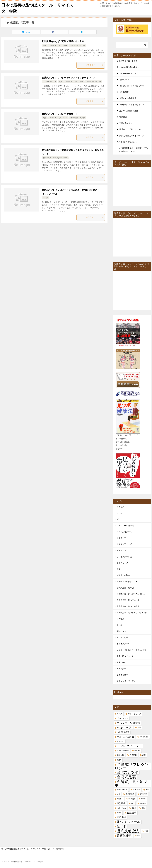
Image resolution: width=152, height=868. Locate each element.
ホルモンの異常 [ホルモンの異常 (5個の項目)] (123, 732)
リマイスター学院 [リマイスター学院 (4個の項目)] (123, 751)
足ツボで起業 (122, 637)
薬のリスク (121, 631)
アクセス (120, 507)
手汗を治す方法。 (127, 123)
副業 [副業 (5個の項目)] (144, 755)
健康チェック (122, 563)
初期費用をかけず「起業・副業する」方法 (63, 41)
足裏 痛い (121, 662)
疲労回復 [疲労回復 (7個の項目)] (121, 803)
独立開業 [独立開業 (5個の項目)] (132, 799)
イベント (120, 513)
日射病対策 (124, 92)
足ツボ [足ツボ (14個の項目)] (122, 826)
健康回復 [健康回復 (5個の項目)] (120, 755)
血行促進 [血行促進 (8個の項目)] (122, 817)
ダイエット (121, 550)
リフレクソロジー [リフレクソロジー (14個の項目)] (129, 746)
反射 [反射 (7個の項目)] (119, 760)
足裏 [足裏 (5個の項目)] (146, 831)
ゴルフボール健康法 (125, 526)
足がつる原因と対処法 (129, 111)
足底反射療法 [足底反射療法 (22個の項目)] (128, 831)
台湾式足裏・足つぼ (78, 46)
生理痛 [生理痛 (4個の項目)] (143, 799)
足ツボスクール (123, 644)
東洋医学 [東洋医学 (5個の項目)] (144, 794)
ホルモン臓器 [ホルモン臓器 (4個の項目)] (144, 737)
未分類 (46, 198)
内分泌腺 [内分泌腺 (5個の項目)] (133, 755)
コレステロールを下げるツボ (132, 86)
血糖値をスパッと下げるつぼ (132, 104)
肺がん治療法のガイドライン (132, 136)
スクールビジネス (50, 82)
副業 (45, 46)
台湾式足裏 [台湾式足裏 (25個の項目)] (126, 777)
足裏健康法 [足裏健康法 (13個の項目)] (124, 836)
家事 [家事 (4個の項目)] (147, 790)
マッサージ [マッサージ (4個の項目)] (121, 741)
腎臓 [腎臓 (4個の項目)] (143, 808)
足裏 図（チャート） (126, 656)
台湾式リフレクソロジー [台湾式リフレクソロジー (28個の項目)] (132, 766)
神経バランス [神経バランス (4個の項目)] (121, 808)
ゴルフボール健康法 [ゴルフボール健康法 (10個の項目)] (128, 723)
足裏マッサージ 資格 (126, 681)
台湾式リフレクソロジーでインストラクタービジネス (69, 78)
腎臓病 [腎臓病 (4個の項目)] (119, 813)
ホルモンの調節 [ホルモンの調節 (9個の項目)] (125, 737)
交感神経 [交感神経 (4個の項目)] (137, 751)
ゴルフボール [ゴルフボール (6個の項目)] (123, 718)
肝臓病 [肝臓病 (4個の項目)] (134, 808)
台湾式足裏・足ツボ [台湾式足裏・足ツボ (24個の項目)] (131, 783)
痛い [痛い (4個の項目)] (133, 803)
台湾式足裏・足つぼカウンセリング (132, 613)
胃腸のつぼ (124, 80)
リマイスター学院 (124, 557)
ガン (119, 519)
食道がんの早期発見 (128, 98)
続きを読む (95, 65)
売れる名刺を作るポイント (128, 142)
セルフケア (121, 538)
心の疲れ (120, 619)
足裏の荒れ (121, 669)
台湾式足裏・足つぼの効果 (128, 600)
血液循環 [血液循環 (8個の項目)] (132, 813)
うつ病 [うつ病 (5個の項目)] (120, 714)
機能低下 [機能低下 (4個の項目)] (120, 799)
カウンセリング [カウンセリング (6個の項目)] (134, 714)
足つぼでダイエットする (127, 61)
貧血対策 (123, 117)
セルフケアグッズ (124, 544)
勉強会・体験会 (123, 575)
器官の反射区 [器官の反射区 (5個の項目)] (122, 790)
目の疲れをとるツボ (128, 73)
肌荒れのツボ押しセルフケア (132, 129)
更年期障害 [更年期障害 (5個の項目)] (130, 794)
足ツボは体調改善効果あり (128, 67)
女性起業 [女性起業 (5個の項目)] (137, 790)
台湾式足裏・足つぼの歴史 (128, 606)
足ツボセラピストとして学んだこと (132, 650)
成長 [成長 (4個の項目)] (118, 794)
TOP (27, 849)
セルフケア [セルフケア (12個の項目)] (124, 728)
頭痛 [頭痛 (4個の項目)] (139, 836)
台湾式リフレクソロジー (58, 46)
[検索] (132, 45)
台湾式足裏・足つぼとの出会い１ (55, 158)
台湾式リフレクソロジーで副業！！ (60, 114)
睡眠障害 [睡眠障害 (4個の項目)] (143, 803)
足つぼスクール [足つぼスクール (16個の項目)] (129, 822)
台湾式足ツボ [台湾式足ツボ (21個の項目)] (128, 772)
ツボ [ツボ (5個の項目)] (139, 727)
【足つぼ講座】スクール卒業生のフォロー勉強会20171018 (133, 150)
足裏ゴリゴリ (122, 675)
